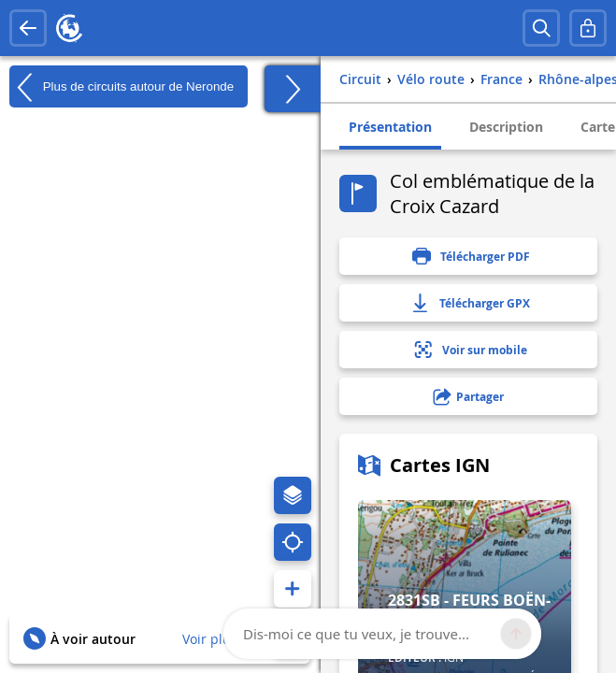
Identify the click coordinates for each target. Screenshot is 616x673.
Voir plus (210, 639)
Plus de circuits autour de (122, 87)
